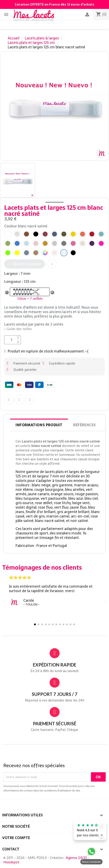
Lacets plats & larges (42, 38)
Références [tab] (85, 425)
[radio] (8, 234)
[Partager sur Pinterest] (30, 400)
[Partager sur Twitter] (20, 400)
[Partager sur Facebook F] (9, 400)
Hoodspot (11, 862)
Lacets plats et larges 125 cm (31, 43)
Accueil (14, 38)
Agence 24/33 (76, 858)
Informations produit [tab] (39, 425)
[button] (25, 264)
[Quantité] (13, 340)
